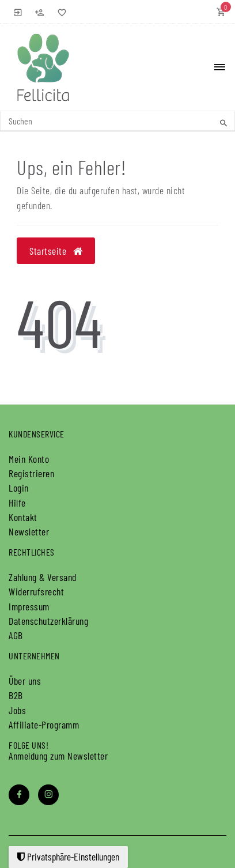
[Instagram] (48, 795)
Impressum (29, 606)
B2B (16, 695)
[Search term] (117, 121)
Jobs (17, 710)
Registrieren (31, 473)
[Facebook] (19, 795)
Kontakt (23, 517)
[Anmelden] (18, 12)
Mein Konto (29, 459)
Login (19, 488)
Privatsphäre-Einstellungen (68, 856)
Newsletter (29, 531)
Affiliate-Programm (44, 724)
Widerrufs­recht (36, 591)
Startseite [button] (56, 251)
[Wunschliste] (60, 12)
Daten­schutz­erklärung (48, 621)
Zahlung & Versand (43, 577)
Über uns (25, 681)
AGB (16, 635)
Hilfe (17, 503)
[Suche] (223, 123)
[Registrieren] (40, 12)
